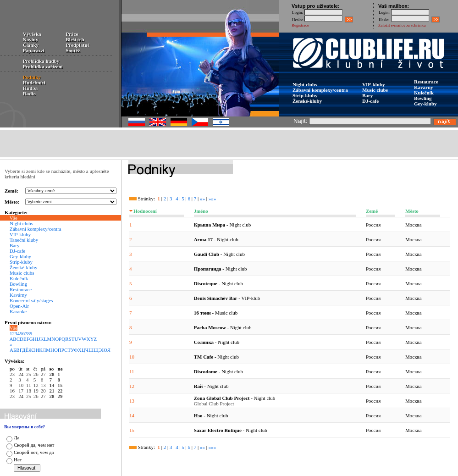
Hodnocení (145, 211)
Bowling (423, 98)
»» (202, 199)
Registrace (300, 25)
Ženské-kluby (307, 101)
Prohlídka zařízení (43, 66)
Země (372, 211)
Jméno (201, 211)
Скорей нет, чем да (34, 452)
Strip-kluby (305, 95)
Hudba (30, 88)
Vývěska (32, 34)
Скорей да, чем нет (34, 445)
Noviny (31, 39)
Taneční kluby (24, 240)
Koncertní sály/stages (31, 300)
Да (17, 437)
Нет (18, 459)
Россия (373, 225)
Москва (413, 225)
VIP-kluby (374, 84)
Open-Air (19, 306)
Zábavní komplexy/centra (320, 90)
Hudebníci (34, 83)
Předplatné (78, 45)
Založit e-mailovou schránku (402, 25)
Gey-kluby (425, 104)
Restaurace (426, 82)
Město (412, 211)
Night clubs (305, 84)
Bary (367, 95)
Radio (29, 94)
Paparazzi (34, 50)
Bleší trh (75, 39)
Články (31, 45)
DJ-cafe (370, 101)
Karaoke (18, 311)
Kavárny (424, 87)
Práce (72, 34)
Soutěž (73, 50)
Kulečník (424, 93)
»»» (212, 199)
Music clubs (375, 90)
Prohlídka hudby (41, 61)
